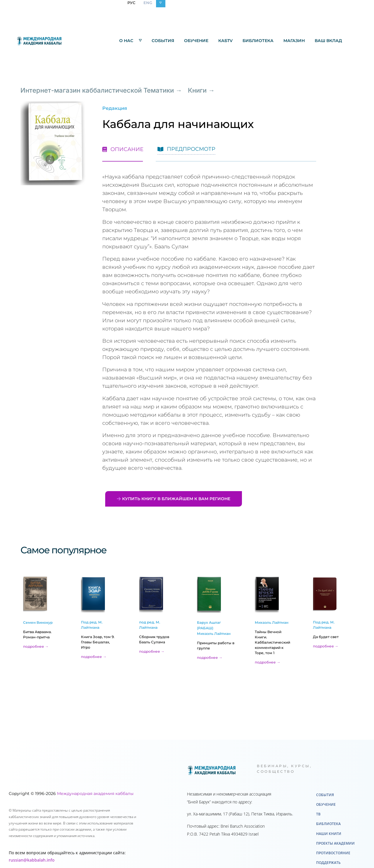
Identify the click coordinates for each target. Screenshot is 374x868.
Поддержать (328, 863)
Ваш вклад (328, 41)
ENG (148, 3)
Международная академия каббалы (95, 793)
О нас (130, 40)
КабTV (225, 41)
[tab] (123, 148)
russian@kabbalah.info (32, 860)
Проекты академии (335, 843)
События (163, 41)
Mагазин (294, 41)
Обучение (196, 41)
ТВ (318, 814)
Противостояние (333, 853)
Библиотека (258, 41)
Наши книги (329, 834)
